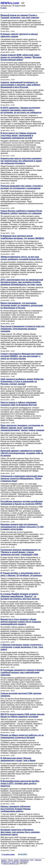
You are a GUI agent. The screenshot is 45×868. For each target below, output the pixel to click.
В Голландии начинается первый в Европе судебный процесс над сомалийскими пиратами (22, 672)
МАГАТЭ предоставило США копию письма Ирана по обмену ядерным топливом (22, 715)
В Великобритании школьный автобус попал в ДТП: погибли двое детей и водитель (20, 783)
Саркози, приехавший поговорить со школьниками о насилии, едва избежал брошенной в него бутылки (20, 85)
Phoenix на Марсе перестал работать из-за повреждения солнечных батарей (22, 736)
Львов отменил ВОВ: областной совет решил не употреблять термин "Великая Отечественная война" (21, 57)
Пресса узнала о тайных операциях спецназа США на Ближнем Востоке (19, 404)
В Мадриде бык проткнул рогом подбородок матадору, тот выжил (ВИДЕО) (22, 237)
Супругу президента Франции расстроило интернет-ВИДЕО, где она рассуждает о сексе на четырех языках (22, 356)
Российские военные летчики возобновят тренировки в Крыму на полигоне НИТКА (22, 503)
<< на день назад (8, 854)
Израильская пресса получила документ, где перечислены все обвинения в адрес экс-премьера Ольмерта (21, 161)
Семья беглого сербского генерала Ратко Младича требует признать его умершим (21, 212)
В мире (4, 8)
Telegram (38, 860)
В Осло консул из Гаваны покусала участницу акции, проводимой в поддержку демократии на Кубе (18, 135)
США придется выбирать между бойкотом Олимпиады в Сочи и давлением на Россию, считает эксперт (22, 382)
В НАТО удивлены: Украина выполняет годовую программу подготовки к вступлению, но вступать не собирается (21, 110)
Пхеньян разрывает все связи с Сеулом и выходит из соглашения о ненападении (22, 187)
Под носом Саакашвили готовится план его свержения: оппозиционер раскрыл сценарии (22, 329)
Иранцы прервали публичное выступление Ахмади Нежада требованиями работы (16, 809)
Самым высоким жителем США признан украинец (21, 695)
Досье (10, 860)
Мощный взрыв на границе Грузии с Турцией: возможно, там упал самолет (20, 16)
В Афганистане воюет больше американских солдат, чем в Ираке (18, 759)
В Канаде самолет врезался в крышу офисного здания (19, 35)
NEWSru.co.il (6, 862)
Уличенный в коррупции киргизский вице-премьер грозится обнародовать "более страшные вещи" (22, 478)
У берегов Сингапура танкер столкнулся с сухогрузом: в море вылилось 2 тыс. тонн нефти (22, 647)
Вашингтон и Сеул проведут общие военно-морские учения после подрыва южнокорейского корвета (21, 622)
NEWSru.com (10, 3)
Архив (16, 860)
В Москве (15, 862)
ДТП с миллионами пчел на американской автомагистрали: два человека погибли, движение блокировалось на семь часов (22, 282)
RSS (32, 860)
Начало (4, 860)
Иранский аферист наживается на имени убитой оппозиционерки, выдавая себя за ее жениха (22, 453)
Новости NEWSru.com (11, 864)
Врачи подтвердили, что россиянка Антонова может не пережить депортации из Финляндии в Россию (22, 305)
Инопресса (24, 862)
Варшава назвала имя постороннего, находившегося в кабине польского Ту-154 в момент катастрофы (22, 527)
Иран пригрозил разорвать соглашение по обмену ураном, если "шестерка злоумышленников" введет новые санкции (22, 428)
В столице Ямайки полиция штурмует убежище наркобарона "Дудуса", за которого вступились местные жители (20, 596)
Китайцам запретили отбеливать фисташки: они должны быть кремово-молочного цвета (20, 832)
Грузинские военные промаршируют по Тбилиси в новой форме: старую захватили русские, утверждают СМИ (21, 552)
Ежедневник (24, 860)
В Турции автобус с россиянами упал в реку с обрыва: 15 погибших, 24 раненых (21, 574)
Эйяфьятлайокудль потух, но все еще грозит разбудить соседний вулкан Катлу (21, 258)
